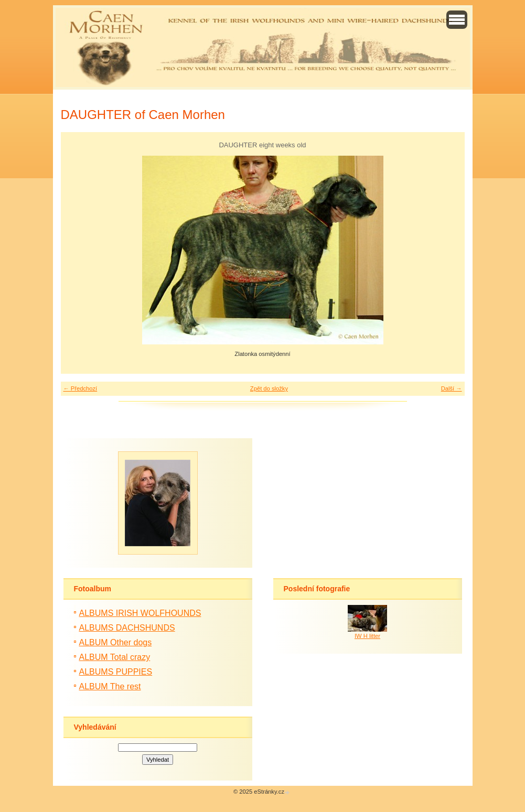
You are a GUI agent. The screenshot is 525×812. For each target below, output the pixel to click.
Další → (452, 388)
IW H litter (367, 636)
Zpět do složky (269, 388)
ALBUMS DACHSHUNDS (127, 628)
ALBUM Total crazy (115, 657)
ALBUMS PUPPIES (116, 672)
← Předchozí (81, 388)
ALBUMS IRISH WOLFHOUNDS (140, 613)
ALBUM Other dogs (116, 642)
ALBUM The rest (110, 686)
